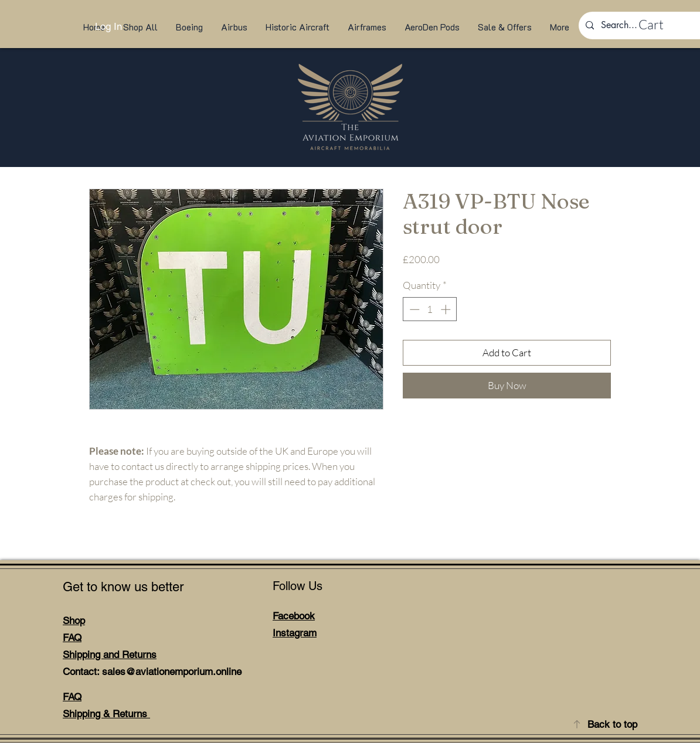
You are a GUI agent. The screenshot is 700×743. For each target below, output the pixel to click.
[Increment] (447, 309)
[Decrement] (413, 309)
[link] (662, 25)
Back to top (612, 724)
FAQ (72, 638)
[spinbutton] (430, 309)
